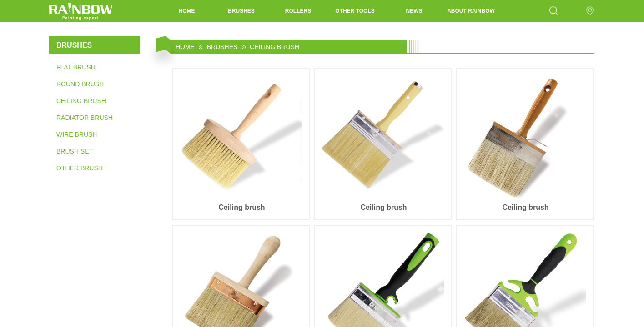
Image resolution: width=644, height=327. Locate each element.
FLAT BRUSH (76, 67)
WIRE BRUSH (77, 134)
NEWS (414, 11)
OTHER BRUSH (80, 168)
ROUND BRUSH (80, 84)
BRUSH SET (75, 151)
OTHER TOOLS (355, 11)
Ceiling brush (241, 207)
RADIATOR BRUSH (85, 118)
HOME (187, 11)
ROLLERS (298, 11)
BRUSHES (241, 11)
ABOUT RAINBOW (471, 11)
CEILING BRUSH (81, 101)
